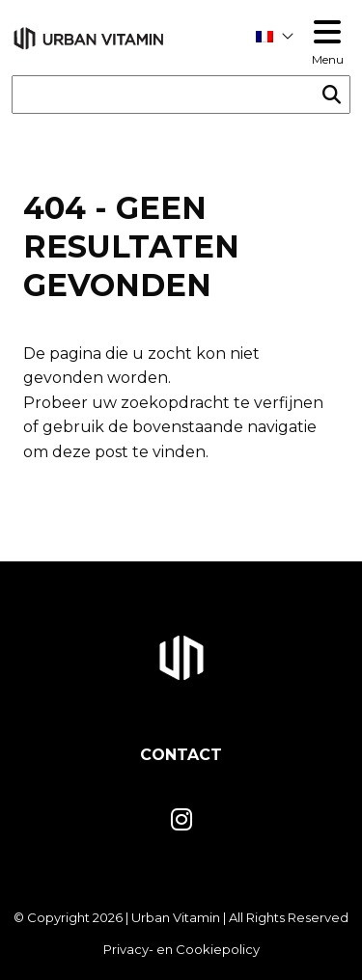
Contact (181, 755)
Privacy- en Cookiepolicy (181, 949)
